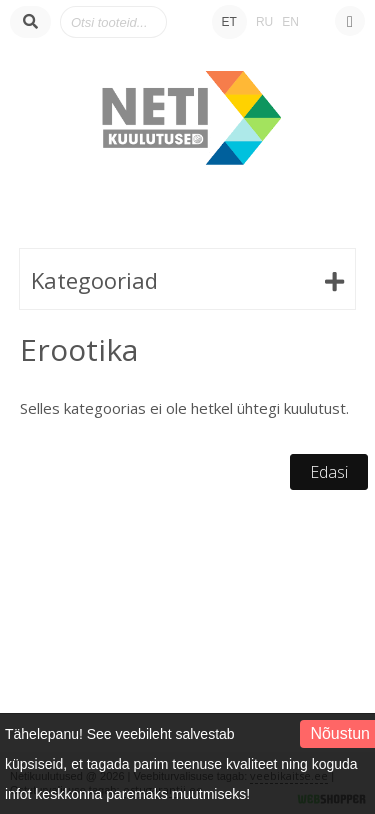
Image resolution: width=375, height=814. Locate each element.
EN (290, 22)
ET (229, 22)
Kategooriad (94, 280)
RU (264, 22)
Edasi (329, 472)
